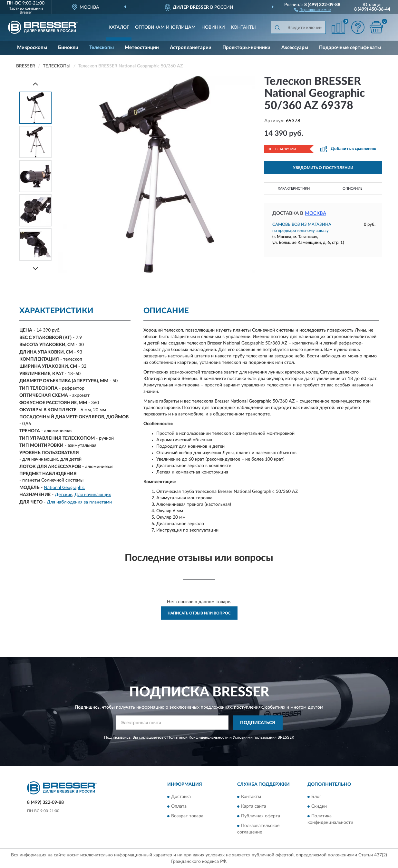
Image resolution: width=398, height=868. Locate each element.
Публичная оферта (261, 816)
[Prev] (35, 84)
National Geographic (64, 488)
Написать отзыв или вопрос (199, 613)
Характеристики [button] (294, 189)
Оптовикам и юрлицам (165, 27)
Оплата (179, 807)
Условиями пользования (255, 737)
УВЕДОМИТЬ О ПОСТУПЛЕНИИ (323, 168)
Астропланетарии (191, 48)
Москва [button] (315, 213)
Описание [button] (352, 189)
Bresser (26, 12)
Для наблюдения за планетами (79, 502)
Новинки (213, 27)
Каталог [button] (119, 27)
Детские (63, 495)
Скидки (319, 807)
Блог (316, 797)
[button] (312, 9)
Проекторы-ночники (246, 48)
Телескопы (102, 48)
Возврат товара (187, 816)
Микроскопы (32, 48)
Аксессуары (295, 48)
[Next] (35, 269)
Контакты (243, 27)
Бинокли (68, 48)
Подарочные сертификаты (350, 48)
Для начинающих (93, 495)
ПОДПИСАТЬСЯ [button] (258, 723)
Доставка (181, 797)
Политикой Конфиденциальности (198, 737)
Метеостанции (142, 48)
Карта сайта (254, 807)
